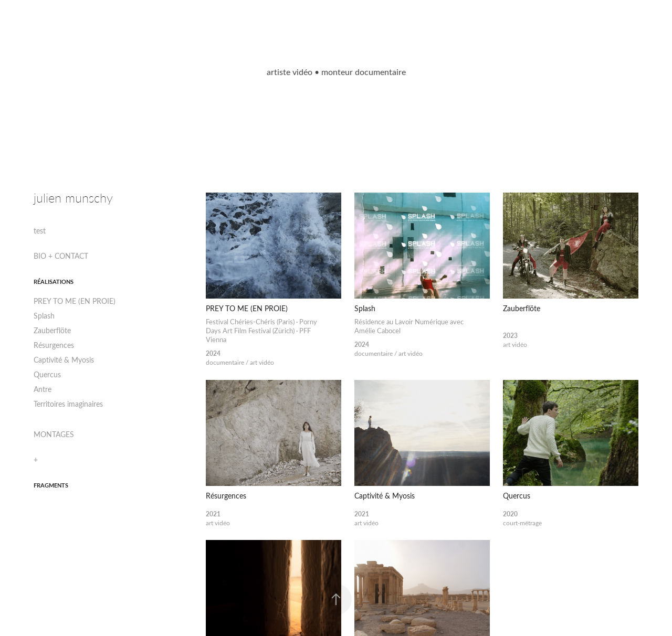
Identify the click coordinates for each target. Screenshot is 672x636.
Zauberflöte (52, 330)
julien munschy (73, 198)
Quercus (47, 374)
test (40, 231)
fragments (51, 485)
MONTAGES (54, 434)
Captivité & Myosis (64, 360)
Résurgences (54, 345)
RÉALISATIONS (54, 282)
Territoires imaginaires (68, 404)
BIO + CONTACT (61, 256)
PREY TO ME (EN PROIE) (75, 301)
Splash (44, 316)
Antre (43, 389)
